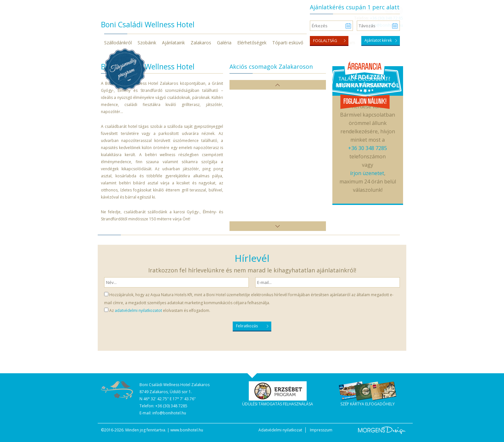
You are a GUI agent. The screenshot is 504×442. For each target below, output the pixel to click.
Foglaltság (325, 41)
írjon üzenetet (367, 173)
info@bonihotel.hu (169, 413)
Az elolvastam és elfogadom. (160, 310)
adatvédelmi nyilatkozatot (138, 310)
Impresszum (321, 430)
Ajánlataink (173, 43)
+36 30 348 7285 (368, 148)
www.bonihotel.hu (187, 430)
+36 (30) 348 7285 (171, 406)
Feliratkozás (247, 326)
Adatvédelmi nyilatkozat (280, 430)
